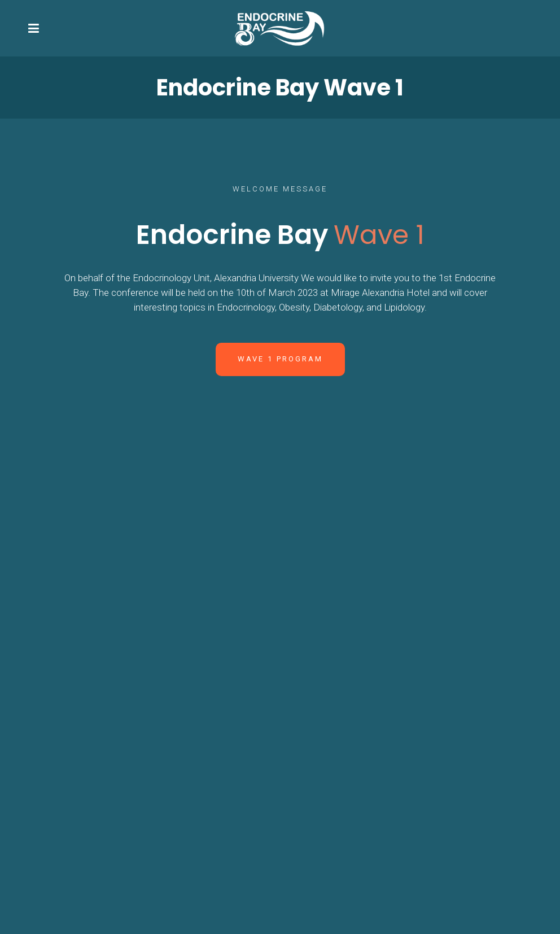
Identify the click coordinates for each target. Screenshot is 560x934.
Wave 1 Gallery (280, 534)
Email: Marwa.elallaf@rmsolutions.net (393, 780)
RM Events (354, 920)
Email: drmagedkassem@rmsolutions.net (401, 697)
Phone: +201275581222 (364, 795)
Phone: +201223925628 (364, 712)
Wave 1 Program (280, 359)
